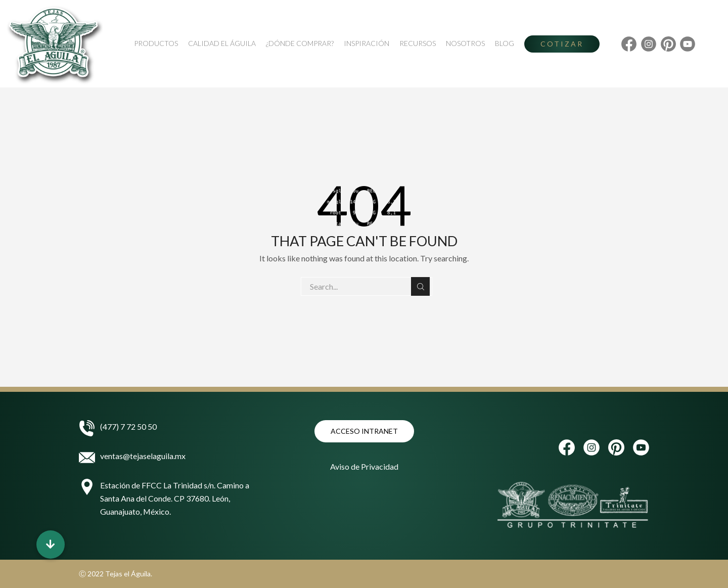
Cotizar (562, 44)
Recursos (418, 43)
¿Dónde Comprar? (300, 43)
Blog (505, 43)
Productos (156, 43)
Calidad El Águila (222, 43)
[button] (51, 545)
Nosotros (465, 43)
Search (420, 287)
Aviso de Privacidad (364, 466)
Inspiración (367, 43)
